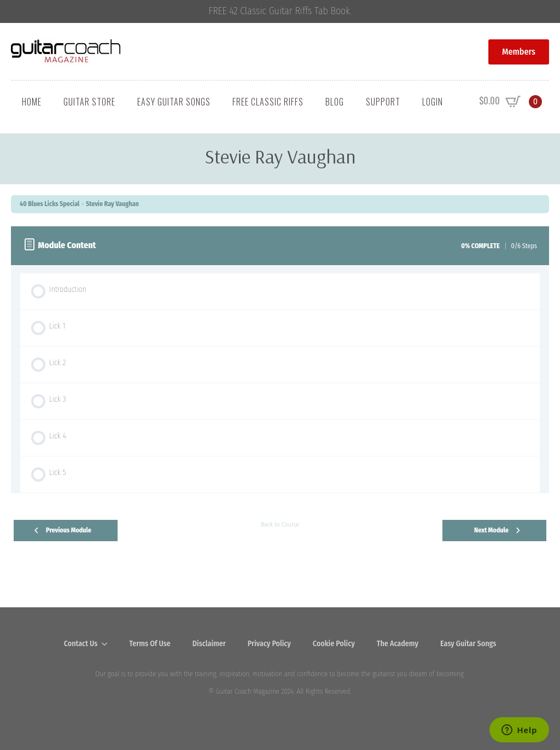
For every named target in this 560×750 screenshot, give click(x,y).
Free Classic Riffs (268, 102)
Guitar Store (89, 102)
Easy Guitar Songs (174, 102)
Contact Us (81, 644)
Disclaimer (209, 644)
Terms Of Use (150, 644)
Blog (335, 102)
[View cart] (511, 102)
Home (32, 102)
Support (383, 102)
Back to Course (280, 524)
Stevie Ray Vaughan (112, 204)
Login (433, 102)
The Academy (398, 644)
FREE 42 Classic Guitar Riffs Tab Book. (280, 11)
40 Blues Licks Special (49, 204)
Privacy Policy (269, 644)
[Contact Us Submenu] (108, 644)
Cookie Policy (334, 644)
